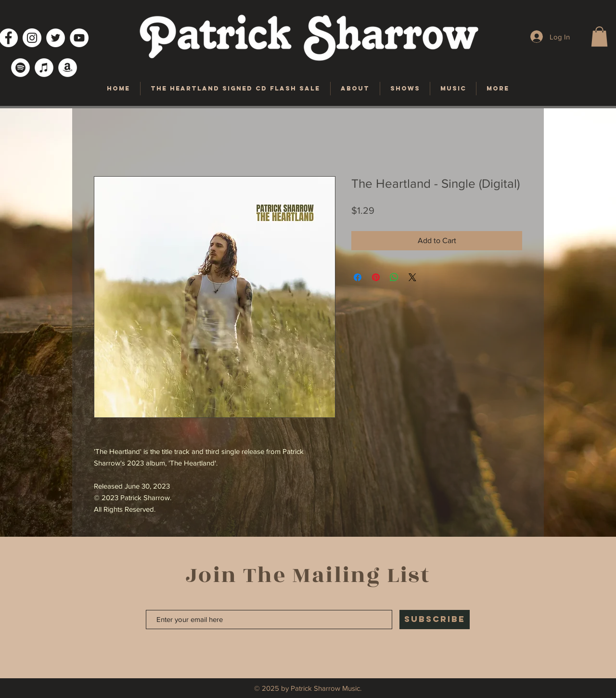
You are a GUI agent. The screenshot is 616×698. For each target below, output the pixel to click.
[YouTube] (79, 38)
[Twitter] (56, 38)
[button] (599, 37)
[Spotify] (20, 68)
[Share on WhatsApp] (394, 277)
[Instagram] (32, 38)
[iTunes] (44, 68)
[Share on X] (412, 277)
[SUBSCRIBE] (435, 620)
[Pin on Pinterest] (376, 277)
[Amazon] (68, 68)
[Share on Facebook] (358, 277)
